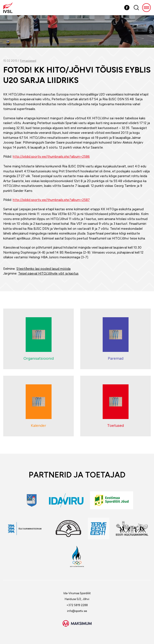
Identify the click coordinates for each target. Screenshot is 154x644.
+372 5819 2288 (77, 605)
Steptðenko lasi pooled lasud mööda (43, 269)
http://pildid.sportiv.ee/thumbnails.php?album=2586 (51, 157)
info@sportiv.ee (77, 611)
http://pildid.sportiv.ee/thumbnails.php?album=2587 (51, 200)
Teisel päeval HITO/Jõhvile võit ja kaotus (48, 273)
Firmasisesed (28, 61)
